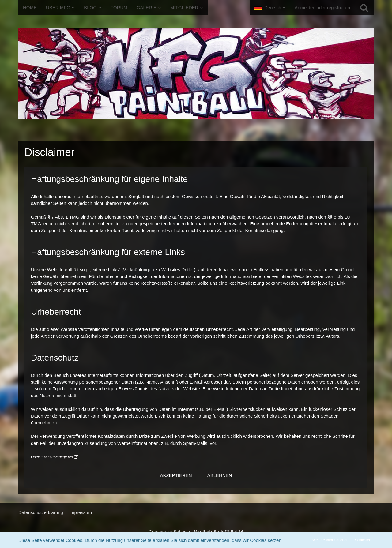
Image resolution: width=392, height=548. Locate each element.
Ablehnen (220, 475)
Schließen (363, 540)
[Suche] (364, 8)
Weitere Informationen (330, 540)
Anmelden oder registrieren (322, 8)
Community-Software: (196, 532)
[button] (270, 8)
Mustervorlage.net (58, 457)
